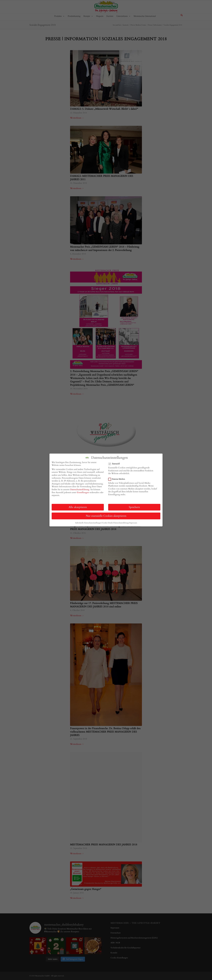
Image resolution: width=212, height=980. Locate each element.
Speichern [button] (134, 507)
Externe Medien (118, 479)
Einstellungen (83, 492)
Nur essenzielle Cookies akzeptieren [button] (106, 516)
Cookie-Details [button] (107, 523)
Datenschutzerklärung (80, 489)
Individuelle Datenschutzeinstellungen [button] (88, 523)
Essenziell (115, 464)
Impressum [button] (133, 523)
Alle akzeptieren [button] (78, 507)
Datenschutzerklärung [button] (121, 523)
